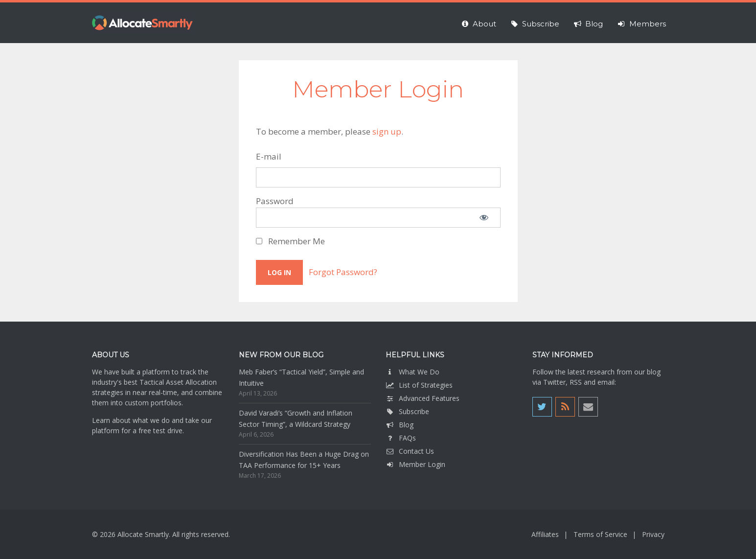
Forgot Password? (343, 272)
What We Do (412, 372)
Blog (400, 425)
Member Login (415, 464)
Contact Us (410, 451)
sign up (387, 131)
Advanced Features (423, 398)
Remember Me (290, 241)
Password (275, 201)
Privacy (653, 534)
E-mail (269, 156)
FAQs (401, 438)
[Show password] (484, 218)
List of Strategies (419, 385)
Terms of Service (600, 534)
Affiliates (545, 534)
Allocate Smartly (142, 23)
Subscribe (407, 411)
